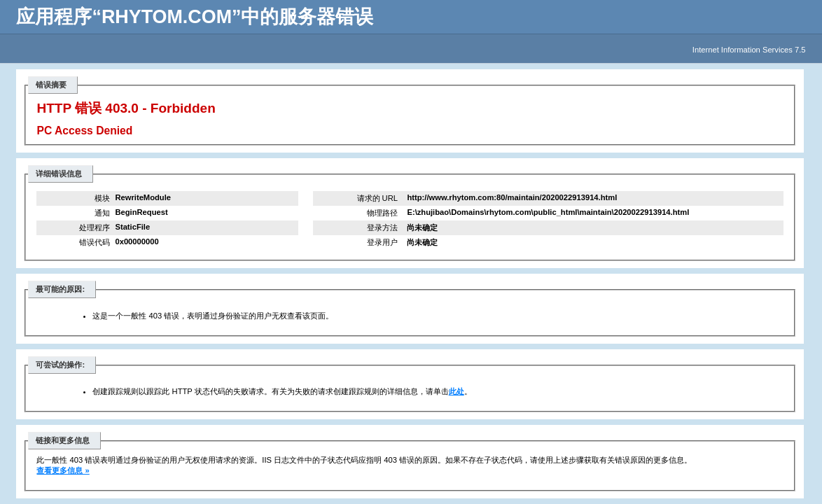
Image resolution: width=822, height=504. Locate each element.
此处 (457, 391)
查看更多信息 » (63, 470)
